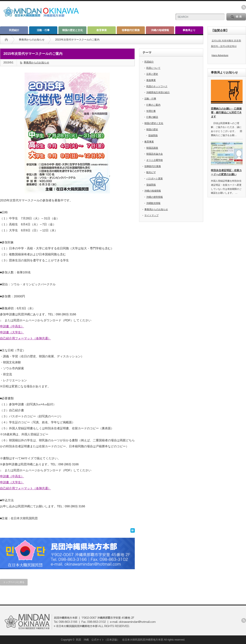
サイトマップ (151, 215)
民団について (153, 68)
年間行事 (151, 111)
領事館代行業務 (131, 30)
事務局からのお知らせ (32, 40)
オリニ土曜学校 (155, 160)
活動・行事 (43, 30)
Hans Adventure (220, 55)
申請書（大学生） (12, 332)
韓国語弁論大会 (155, 154)
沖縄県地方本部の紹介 (158, 92)
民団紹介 (14, 30)
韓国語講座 (152, 148)
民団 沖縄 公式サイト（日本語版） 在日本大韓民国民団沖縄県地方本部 (120, 640)
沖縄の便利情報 (155, 197)
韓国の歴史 (152, 129)
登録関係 (153, 135)
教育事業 (102, 30)
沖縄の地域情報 (160, 30)
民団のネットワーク (157, 86)
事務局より (189, 30)
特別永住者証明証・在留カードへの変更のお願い (226, 172)
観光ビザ (151, 172)
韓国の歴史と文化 (73, 30)
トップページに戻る (14, 582)
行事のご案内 (153, 105)
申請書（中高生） (12, 326)
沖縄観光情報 (153, 203)
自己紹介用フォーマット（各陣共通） (25, 338)
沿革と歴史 (152, 74)
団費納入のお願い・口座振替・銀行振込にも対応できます (226, 113)
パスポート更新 (155, 178)
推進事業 (151, 80)
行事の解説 (152, 117)
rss (244, 7)
